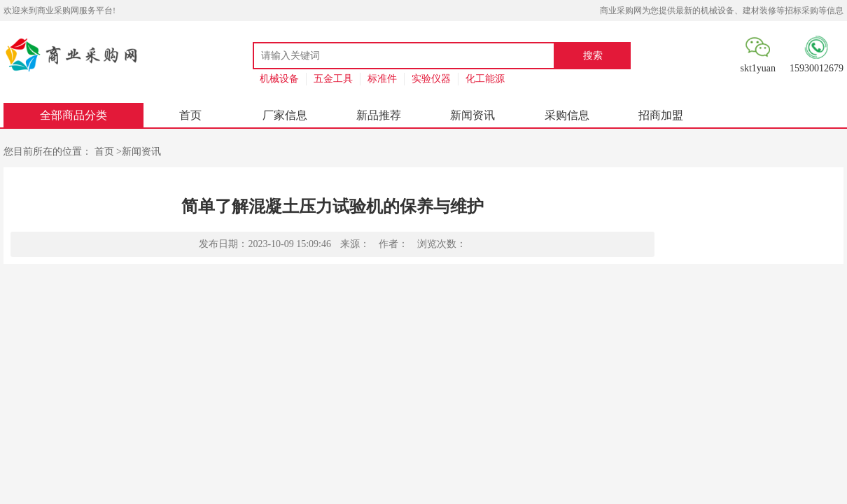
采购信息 (567, 115)
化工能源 (485, 79)
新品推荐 (379, 115)
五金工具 (333, 79)
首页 (190, 115)
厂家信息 (285, 115)
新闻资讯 (472, 115)
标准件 (382, 79)
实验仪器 (431, 79)
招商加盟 (661, 115)
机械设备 (279, 79)
